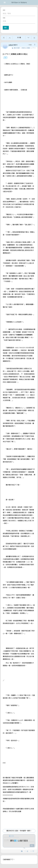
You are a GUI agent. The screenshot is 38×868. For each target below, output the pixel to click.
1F (4, 58)
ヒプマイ (33, 48)
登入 (6, 28)
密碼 (4, 18)
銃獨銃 (28, 48)
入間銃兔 (23, 48)
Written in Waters (19, 2)
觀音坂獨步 (17, 48)
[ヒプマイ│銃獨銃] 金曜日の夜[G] (15, 54)
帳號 (4, 10)
